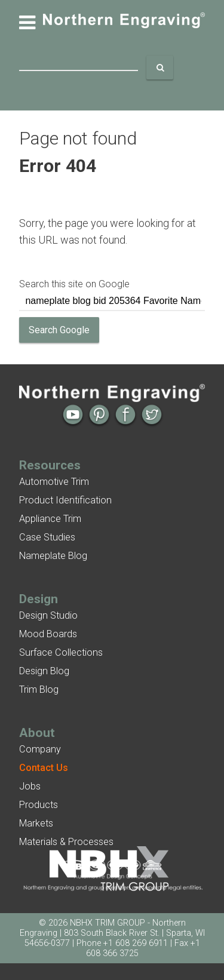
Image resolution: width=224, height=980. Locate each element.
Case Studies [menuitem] (47, 537)
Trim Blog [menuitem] (39, 689)
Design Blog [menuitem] (44, 671)
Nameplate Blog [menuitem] (53, 556)
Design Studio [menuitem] (48, 615)
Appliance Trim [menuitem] (50, 519)
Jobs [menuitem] (30, 786)
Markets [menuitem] (36, 823)
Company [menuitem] (40, 749)
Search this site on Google (74, 284)
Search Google (59, 330)
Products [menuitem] (39, 805)
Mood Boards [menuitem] (48, 634)
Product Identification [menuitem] (65, 500)
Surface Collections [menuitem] (61, 652)
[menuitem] (44, 768)
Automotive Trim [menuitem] (54, 482)
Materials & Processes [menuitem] (66, 842)
